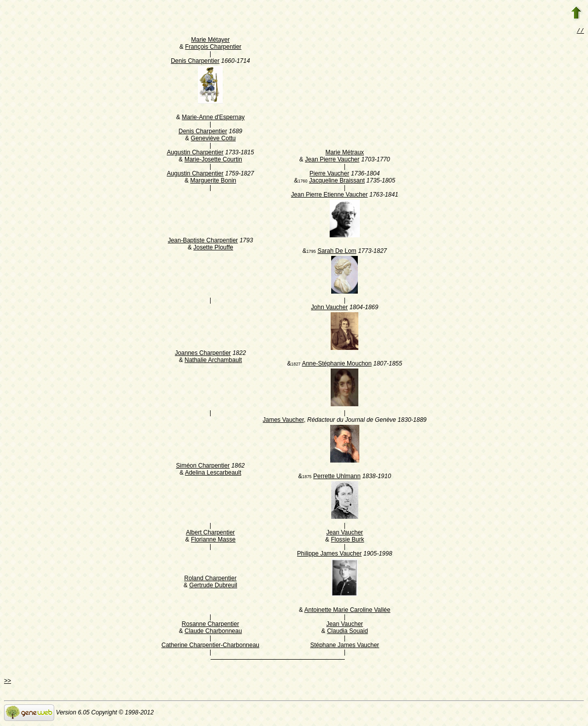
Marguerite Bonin (213, 181)
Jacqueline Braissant (337, 181)
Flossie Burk (347, 540)
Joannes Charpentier (203, 354)
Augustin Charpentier (195, 153)
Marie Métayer (210, 41)
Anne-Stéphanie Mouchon (337, 365)
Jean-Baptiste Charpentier (203, 241)
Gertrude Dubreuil (213, 586)
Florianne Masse (213, 540)
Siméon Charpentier (203, 467)
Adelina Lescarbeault (213, 474)
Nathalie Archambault (213, 361)
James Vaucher (283, 421)
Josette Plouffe (213, 248)
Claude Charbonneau (213, 632)
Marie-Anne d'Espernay (213, 118)
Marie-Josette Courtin (213, 160)
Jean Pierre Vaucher (332, 160)
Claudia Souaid (348, 632)
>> (8, 682)
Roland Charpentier (211, 579)
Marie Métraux (345, 153)
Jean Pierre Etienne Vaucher (329, 196)
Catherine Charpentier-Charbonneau (210, 646)
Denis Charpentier (195, 62)
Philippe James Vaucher (329, 555)
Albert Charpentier (210, 533)
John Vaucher (329, 308)
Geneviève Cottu (213, 139)
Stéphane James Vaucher (345, 646)
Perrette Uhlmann (337, 477)
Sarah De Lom (337, 252)
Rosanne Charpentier (211, 625)
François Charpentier (213, 48)
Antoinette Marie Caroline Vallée (347, 611)
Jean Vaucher (345, 533)
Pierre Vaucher (329, 174)
